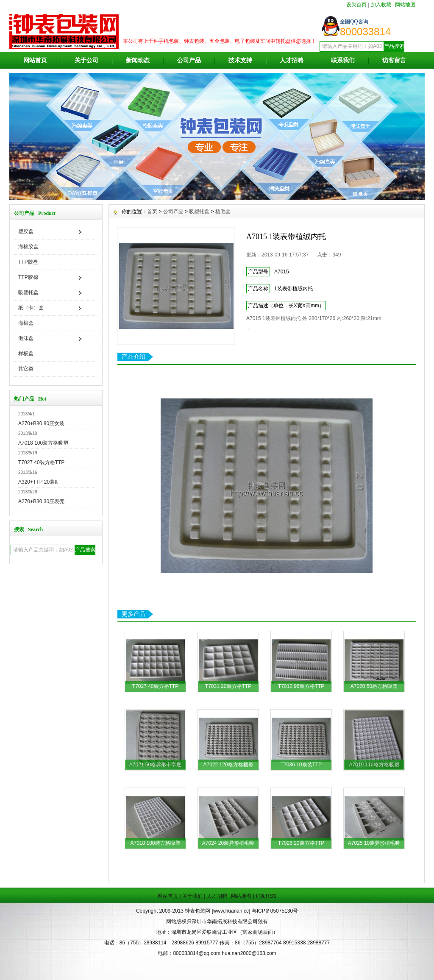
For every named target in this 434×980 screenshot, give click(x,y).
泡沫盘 (26, 338)
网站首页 (35, 60)
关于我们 (192, 896)
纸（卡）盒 (31, 308)
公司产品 (189, 60)
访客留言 (394, 60)
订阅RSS (266, 896)
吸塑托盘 (28, 292)
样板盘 (26, 354)
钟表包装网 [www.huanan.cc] (218, 911)
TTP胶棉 (28, 277)
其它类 (26, 369)
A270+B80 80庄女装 (41, 423)
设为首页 (356, 5)
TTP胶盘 (28, 262)
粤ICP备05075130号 (275, 911)
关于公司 (86, 60)
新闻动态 (138, 60)
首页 (152, 212)
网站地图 (405, 5)
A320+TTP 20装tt (38, 482)
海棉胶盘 (28, 247)
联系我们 (343, 60)
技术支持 (240, 60)
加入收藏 (381, 5)
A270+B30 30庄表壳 (41, 501)
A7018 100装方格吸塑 (43, 443)
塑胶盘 (26, 231)
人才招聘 (292, 60)
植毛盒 (223, 212)
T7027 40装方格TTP (41, 462)
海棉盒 (26, 323)
